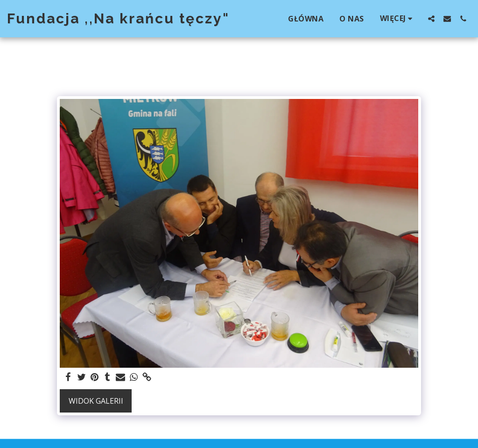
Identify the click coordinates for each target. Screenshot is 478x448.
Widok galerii (96, 401)
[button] (431, 18)
